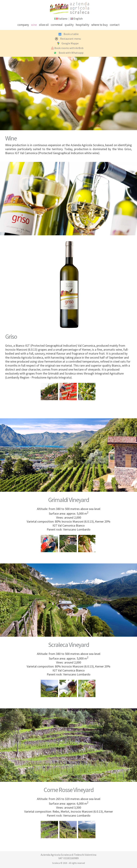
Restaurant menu (70, 39)
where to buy (100, 25)
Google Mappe (70, 43)
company (23, 25)
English (78, 19)
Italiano (63, 19)
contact (115, 25)
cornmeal (57, 25)
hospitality (82, 25)
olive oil (44, 25)
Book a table (71, 34)
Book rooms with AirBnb (69, 48)
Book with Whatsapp (71, 53)
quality (69, 25)
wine (34, 25)
